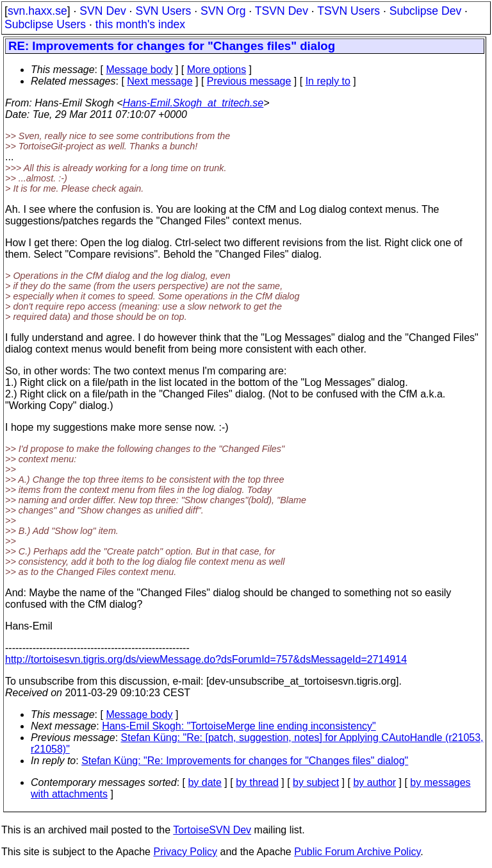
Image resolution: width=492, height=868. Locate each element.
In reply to (328, 81)
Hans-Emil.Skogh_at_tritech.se (193, 103)
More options (217, 70)
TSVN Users (348, 11)
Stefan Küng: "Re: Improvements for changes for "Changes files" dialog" (245, 761)
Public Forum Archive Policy (357, 852)
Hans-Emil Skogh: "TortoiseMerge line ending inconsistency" (239, 726)
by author (374, 782)
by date (204, 782)
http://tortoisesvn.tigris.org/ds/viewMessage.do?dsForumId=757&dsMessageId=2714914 (206, 659)
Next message (160, 81)
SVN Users (163, 11)
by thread (257, 782)
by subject (316, 782)
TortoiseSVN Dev (212, 830)
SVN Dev (102, 11)
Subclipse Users (45, 24)
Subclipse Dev (425, 11)
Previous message (249, 81)
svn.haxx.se (37, 11)
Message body (139, 70)
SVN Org (223, 11)
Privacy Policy (185, 852)
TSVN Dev (282, 11)
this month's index (140, 24)
